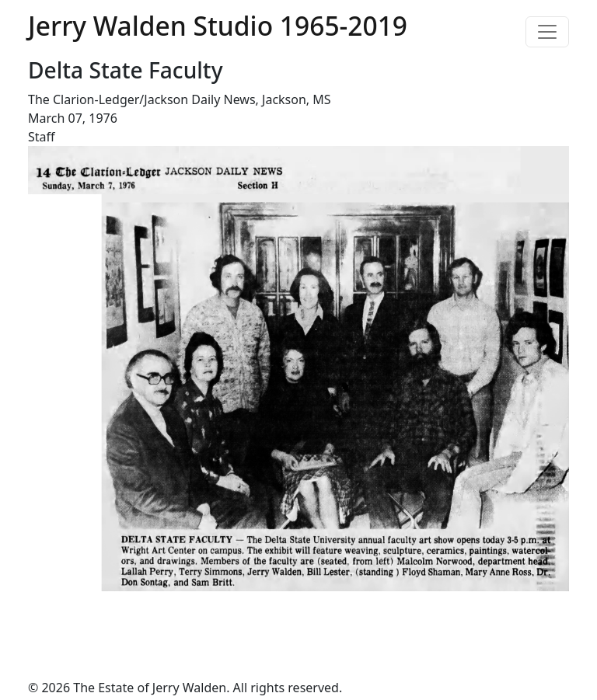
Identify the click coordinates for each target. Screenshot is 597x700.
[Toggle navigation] (547, 32)
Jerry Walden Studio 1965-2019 (218, 26)
